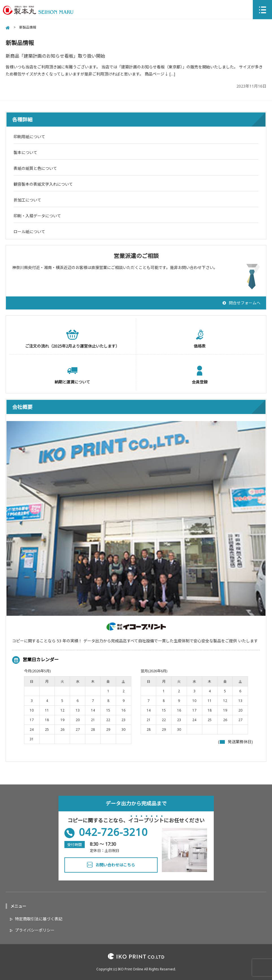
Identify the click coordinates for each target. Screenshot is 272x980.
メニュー (18, 906)
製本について (25, 152)
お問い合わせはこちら (115, 865)
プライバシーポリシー (35, 930)
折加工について (27, 200)
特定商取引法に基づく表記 (39, 919)
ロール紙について (29, 232)
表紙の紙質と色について (35, 168)
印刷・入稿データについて (37, 216)
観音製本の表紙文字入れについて (43, 184)
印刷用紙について (29, 137)
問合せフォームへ (245, 303)
